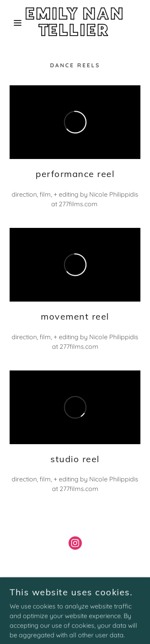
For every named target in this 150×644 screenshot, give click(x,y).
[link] (75, 23)
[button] (12, 23)
